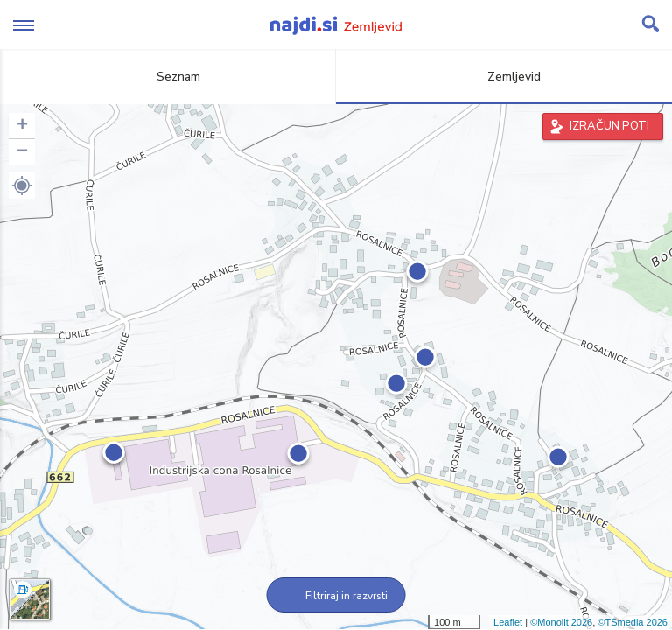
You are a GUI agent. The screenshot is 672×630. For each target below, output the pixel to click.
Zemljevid (504, 77)
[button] (22, 185)
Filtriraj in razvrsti (336, 596)
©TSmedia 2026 (633, 622)
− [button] (22, 152)
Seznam (168, 77)
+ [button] (22, 126)
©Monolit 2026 (561, 622)
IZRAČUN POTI (609, 126)
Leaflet (508, 622)
